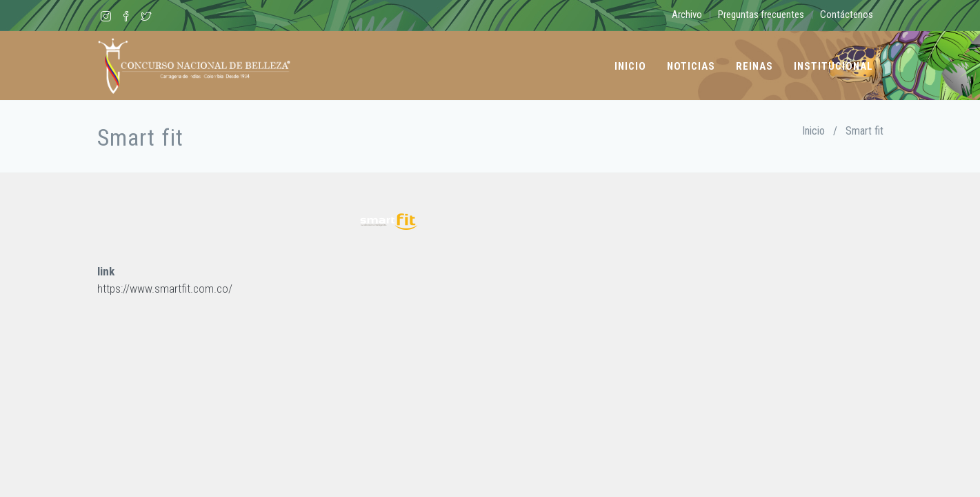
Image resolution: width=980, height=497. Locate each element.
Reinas (754, 66)
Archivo (687, 14)
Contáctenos (847, 14)
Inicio (630, 66)
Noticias (691, 66)
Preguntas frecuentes (761, 14)
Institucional (833, 66)
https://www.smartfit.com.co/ (165, 289)
